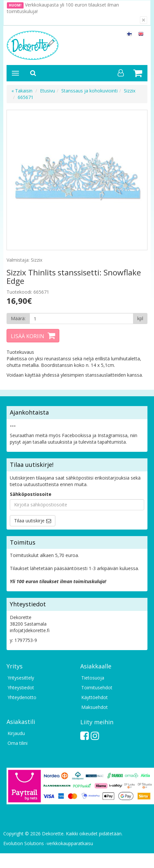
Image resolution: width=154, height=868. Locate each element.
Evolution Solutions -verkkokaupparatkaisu (48, 843)
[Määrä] (81, 319)
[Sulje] (144, 20)
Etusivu (48, 91)
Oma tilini (18, 743)
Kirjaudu (16, 733)
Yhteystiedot (21, 688)
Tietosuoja (93, 678)
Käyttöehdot (95, 697)
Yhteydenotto (22, 697)
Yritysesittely (21, 678)
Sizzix (130, 91)
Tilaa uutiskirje (29, 521)
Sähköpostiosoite (31, 494)
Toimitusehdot (97, 688)
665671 (26, 97)
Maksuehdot (95, 707)
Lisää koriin (28, 336)
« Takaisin (22, 91)
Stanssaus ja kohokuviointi (89, 91)
